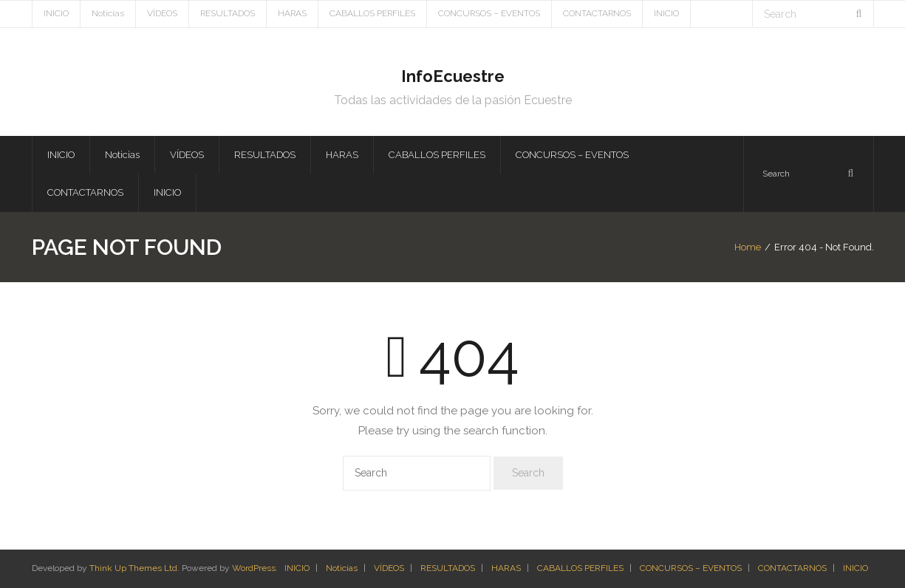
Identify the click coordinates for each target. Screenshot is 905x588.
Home (748, 247)
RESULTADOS (228, 13)
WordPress (254, 568)
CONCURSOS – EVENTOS (489, 13)
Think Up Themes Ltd (133, 568)
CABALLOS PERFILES (372, 13)
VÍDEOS (162, 13)
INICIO (56, 13)
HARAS (292, 13)
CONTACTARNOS (597, 13)
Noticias (108, 13)
